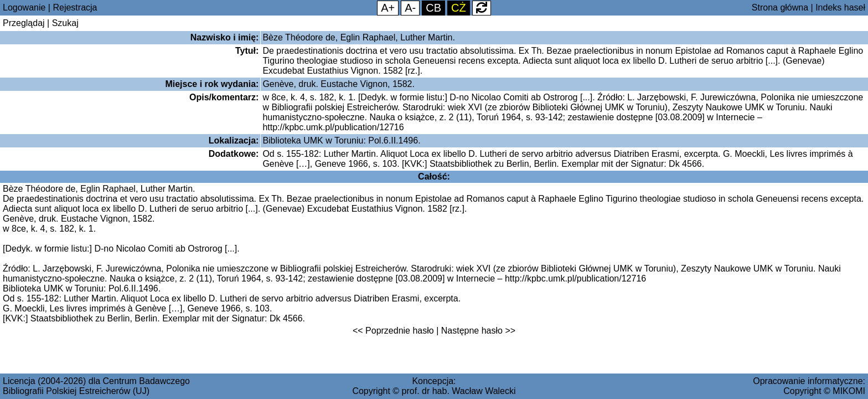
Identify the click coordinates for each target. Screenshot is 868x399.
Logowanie (24, 7)
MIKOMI (849, 391)
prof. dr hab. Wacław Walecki (459, 391)
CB (433, 8)
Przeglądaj (24, 23)
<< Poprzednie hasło (393, 331)
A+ (388, 8)
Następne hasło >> (478, 331)
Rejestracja (75, 7)
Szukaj (65, 23)
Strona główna (780, 7)
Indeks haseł (840, 7)
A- (410, 8)
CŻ (459, 8)
